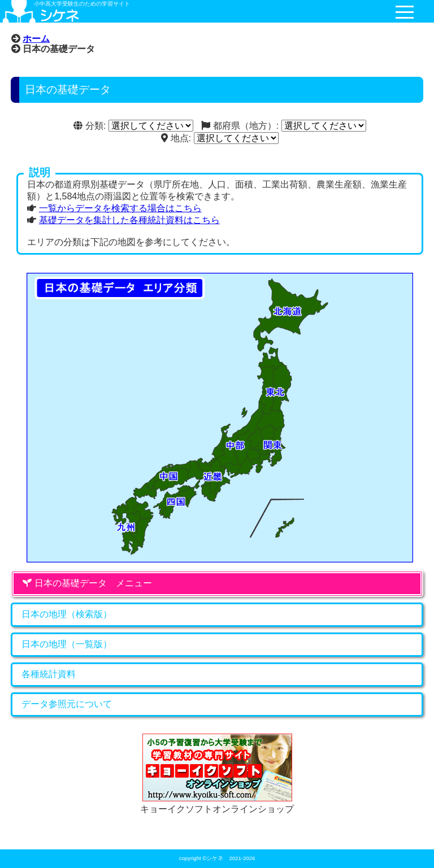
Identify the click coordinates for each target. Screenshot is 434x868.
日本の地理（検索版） (67, 614)
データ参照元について (67, 704)
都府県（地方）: (240, 126)
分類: (90, 126)
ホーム (36, 38)
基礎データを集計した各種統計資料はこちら (129, 220)
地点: (176, 138)
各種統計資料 (49, 674)
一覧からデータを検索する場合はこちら (120, 208)
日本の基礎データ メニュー (87, 583)
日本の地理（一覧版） (67, 644)
